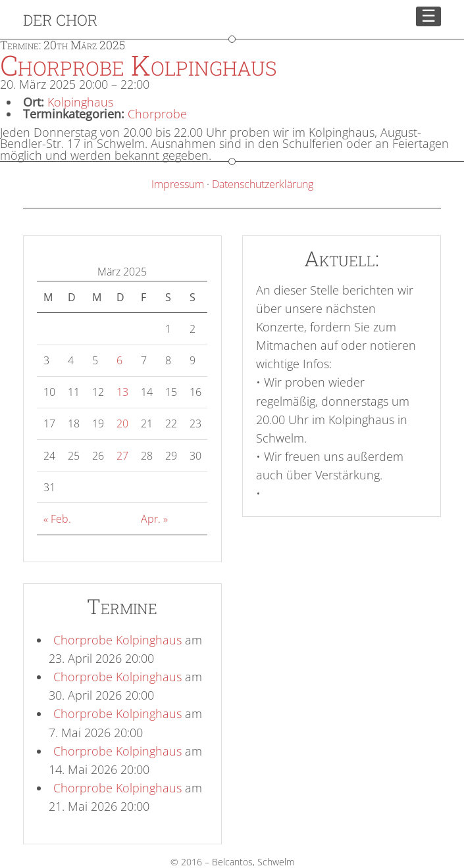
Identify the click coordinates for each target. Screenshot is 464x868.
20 (122, 423)
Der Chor (60, 20)
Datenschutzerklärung (263, 184)
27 (122, 456)
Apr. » (154, 519)
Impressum (178, 184)
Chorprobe (157, 114)
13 (122, 392)
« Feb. (57, 519)
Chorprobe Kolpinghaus (117, 640)
